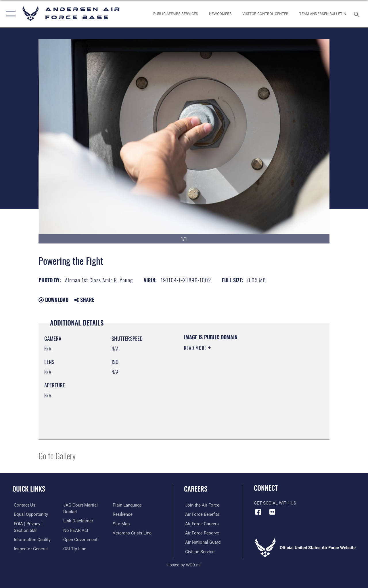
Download (53, 300)
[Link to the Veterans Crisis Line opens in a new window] (132, 533)
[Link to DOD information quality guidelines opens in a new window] (31, 539)
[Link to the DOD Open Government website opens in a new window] (80, 539)
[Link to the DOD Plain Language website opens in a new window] (128, 505)
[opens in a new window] (176, 14)
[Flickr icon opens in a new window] (272, 512)
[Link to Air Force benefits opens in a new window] (201, 514)
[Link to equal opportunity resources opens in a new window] (29, 514)
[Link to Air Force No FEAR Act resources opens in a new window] (75, 530)
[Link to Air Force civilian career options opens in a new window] (199, 551)
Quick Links (29, 489)
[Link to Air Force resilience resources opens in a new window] (123, 514)
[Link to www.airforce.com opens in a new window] (201, 505)
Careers (196, 489)
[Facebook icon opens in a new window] (258, 512)
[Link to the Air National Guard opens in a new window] (202, 542)
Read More (196, 348)
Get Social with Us (275, 503)
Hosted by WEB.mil (184, 564)
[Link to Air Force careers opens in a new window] (201, 524)
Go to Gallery (57, 455)
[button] (9, 14)
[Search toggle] (358, 14)
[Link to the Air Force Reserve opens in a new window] (201, 533)
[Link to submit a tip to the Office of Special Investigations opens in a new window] (74, 548)
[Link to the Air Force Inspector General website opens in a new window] (29, 548)
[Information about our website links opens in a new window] (78, 521)
